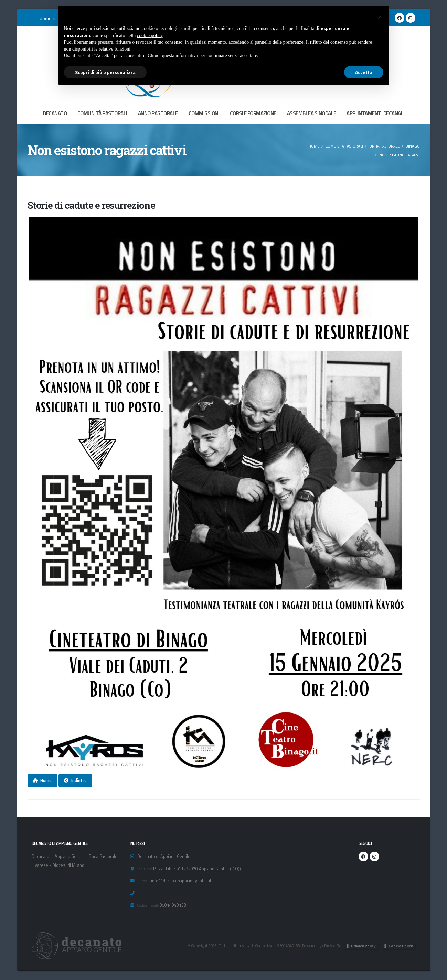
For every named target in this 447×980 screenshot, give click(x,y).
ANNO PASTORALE (158, 113)
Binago (413, 146)
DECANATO (55, 113)
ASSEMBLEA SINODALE (312, 113)
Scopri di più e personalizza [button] (105, 72)
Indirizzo (145, 869)
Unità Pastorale (384, 146)
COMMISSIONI (204, 113)
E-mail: (144, 881)
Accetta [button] (364, 72)
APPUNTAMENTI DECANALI (376, 113)
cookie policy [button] (150, 36)
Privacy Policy (363, 946)
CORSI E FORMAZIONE (253, 113)
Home (314, 146)
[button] (380, 17)
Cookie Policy (401, 946)
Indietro (75, 780)
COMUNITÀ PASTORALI (102, 113)
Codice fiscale (148, 905)
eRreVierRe (332, 945)
